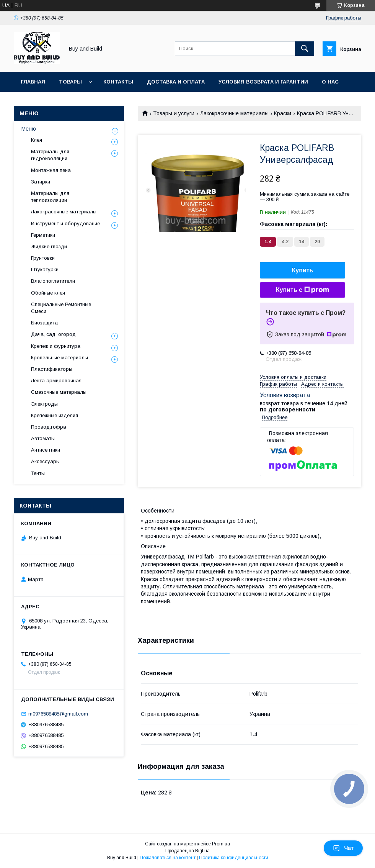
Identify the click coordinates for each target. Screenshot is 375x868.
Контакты (118, 82)
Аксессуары (45, 461)
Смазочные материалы (59, 392)
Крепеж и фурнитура (56, 346)
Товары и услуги (174, 113)
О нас (330, 82)
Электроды (44, 404)
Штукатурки (45, 269)
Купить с (302, 290)
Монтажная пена (51, 170)
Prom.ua (221, 844)
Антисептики (46, 450)
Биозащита (44, 323)
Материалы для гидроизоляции (50, 155)
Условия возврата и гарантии (263, 82)
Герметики (43, 235)
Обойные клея (48, 293)
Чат (343, 848)
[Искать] (305, 49)
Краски (283, 113)
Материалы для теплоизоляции (50, 197)
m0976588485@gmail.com (58, 714)
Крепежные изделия (55, 415)
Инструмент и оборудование (65, 224)
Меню (29, 129)
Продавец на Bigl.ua (187, 851)
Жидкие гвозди (49, 246)
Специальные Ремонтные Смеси (61, 308)
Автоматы (43, 438)
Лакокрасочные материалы (234, 113)
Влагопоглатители (53, 281)
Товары (70, 82)
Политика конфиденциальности (234, 858)
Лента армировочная (56, 381)
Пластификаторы (52, 369)
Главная (33, 82)
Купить (303, 270)
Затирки (41, 182)
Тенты (38, 473)
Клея (37, 140)
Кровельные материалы (60, 358)
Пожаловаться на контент (168, 858)
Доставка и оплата (176, 82)
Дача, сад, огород (53, 334)
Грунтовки (43, 258)
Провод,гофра (49, 427)
